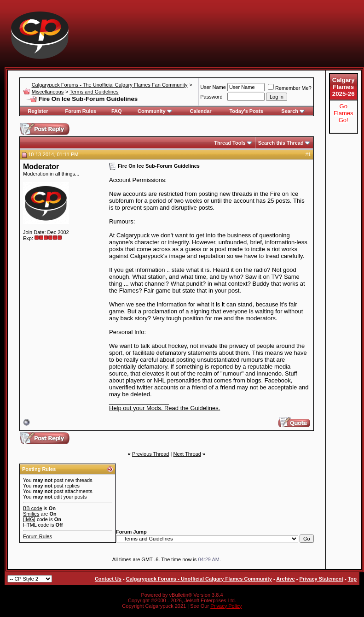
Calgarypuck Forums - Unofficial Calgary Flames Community (199, 579)
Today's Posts (246, 111)
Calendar (201, 111)
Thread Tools (230, 143)
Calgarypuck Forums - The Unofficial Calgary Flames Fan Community (110, 85)
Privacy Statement (321, 579)
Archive (285, 579)
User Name (213, 87)
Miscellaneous (48, 92)
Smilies (31, 514)
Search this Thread (281, 143)
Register (38, 111)
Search (293, 111)
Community (155, 111)
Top (352, 579)
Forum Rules (81, 111)
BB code (33, 508)
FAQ (117, 111)
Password (211, 97)
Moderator (41, 167)
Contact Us (108, 579)
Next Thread (187, 454)
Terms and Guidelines (94, 92)
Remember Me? (290, 88)
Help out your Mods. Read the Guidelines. (165, 408)
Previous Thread (151, 454)
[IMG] (29, 519)
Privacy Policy (226, 606)
